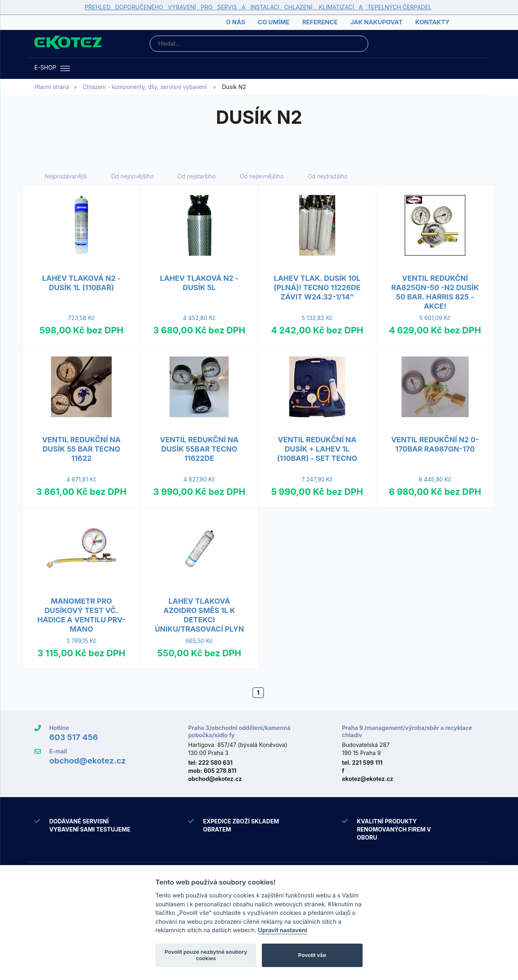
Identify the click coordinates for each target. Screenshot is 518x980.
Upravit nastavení (282, 930)
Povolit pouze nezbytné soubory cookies (206, 955)
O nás (235, 22)
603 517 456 (74, 737)
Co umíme (274, 22)
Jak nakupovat (377, 22)
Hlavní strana (52, 87)
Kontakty (432, 22)
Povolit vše (312, 955)
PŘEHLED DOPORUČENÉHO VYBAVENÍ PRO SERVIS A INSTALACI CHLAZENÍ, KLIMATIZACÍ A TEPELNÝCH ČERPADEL (258, 7)
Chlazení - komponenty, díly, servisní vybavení (145, 87)
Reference (320, 22)
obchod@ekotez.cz (88, 761)
